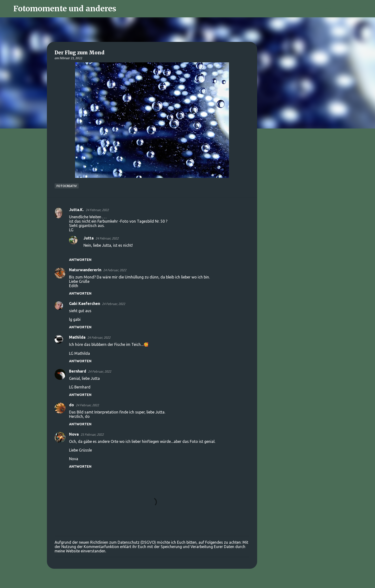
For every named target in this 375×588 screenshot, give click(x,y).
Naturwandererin (85, 270)
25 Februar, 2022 (92, 434)
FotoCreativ (67, 186)
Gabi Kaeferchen (85, 304)
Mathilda (77, 337)
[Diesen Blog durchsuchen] (346, 9)
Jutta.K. (76, 210)
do (71, 405)
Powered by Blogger (188, 581)
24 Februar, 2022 (97, 210)
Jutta (89, 238)
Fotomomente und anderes (65, 9)
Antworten (80, 260)
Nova (74, 434)
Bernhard (78, 371)
